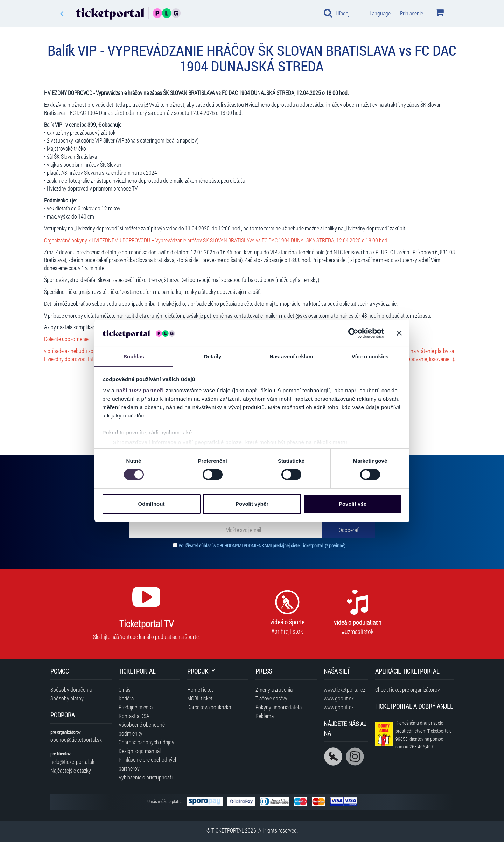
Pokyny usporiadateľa (279, 707)
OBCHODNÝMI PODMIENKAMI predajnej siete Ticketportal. (271, 546)
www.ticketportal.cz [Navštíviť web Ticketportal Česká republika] (344, 689)
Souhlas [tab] (134, 356)
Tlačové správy (271, 698)
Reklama (265, 716)
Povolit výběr (252, 504)
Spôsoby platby (67, 698)
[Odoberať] (349, 530)
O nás (125, 689)
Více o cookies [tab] (370, 356)
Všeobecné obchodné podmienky (142, 729)
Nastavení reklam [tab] (291, 356)
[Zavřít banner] (399, 333)
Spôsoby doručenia (71, 689)
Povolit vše (353, 504)
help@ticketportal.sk (72, 762)
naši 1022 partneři (140, 390)
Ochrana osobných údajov (146, 742)
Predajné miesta (136, 707)
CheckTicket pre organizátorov (408, 689)
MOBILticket (200, 698)
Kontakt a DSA (134, 716)
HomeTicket (200, 689)
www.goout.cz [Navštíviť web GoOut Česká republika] (339, 707)
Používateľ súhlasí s (262, 546)
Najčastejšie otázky (71, 770)
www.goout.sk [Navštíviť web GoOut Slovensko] (339, 698)
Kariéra (126, 698)
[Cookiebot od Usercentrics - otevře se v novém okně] (353, 333)
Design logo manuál (140, 751)
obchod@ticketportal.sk (76, 740)
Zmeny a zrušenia (274, 689)
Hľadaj (337, 13)
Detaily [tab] (213, 356)
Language (380, 13)
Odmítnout (152, 504)
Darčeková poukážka (209, 707)
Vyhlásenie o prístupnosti (146, 777)
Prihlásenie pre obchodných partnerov (148, 764)
